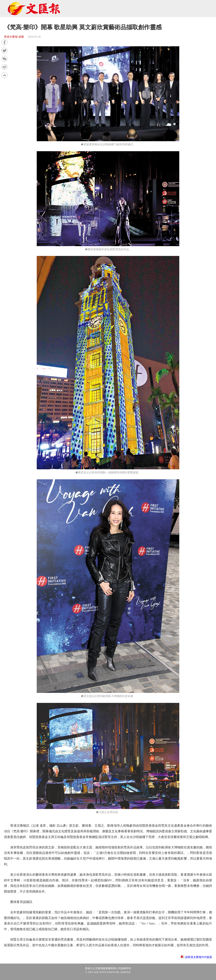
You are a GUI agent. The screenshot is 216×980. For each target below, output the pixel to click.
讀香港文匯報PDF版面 (199, 957)
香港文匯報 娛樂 (14, 37)
